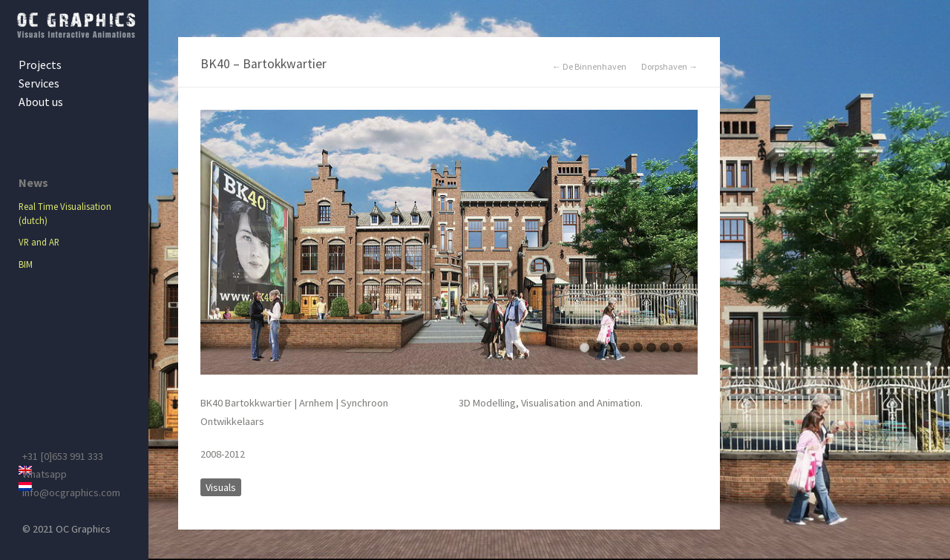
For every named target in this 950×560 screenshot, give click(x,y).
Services (39, 83)
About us (41, 102)
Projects (40, 65)
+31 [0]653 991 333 (63, 456)
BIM (26, 264)
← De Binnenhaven (589, 67)
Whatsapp (45, 474)
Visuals (221, 487)
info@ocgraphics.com (71, 493)
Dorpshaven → (669, 67)
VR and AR (39, 242)
